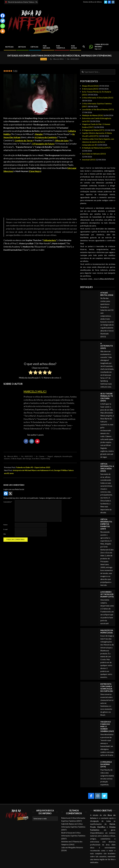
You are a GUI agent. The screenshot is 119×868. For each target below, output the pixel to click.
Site (5, 534)
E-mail (5, 529)
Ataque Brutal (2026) (90, 86)
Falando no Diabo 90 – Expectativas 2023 (33, 467)
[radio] (31, 373)
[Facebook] (3, 16)
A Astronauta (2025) (90, 89)
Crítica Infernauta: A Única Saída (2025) (98, 98)
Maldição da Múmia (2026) (93, 115)
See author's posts (35, 435)
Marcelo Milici (35, 391)
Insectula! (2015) (89, 160)
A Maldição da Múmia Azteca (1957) (96, 148)
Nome (5, 525)
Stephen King (45, 459)
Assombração (67, 456)
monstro (7, 459)
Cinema (44, 59)
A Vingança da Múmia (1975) (93, 130)
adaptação (58, 456)
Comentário (8, 502)
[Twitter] (3, 21)
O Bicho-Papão (16, 459)
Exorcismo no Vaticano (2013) (94, 154)
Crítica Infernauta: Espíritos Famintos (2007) (106, 524)
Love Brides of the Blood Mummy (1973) (98, 109)
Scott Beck (36, 459)
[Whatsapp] (3, 26)
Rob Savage (27, 459)
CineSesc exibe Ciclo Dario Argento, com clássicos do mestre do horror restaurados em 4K (98, 142)
